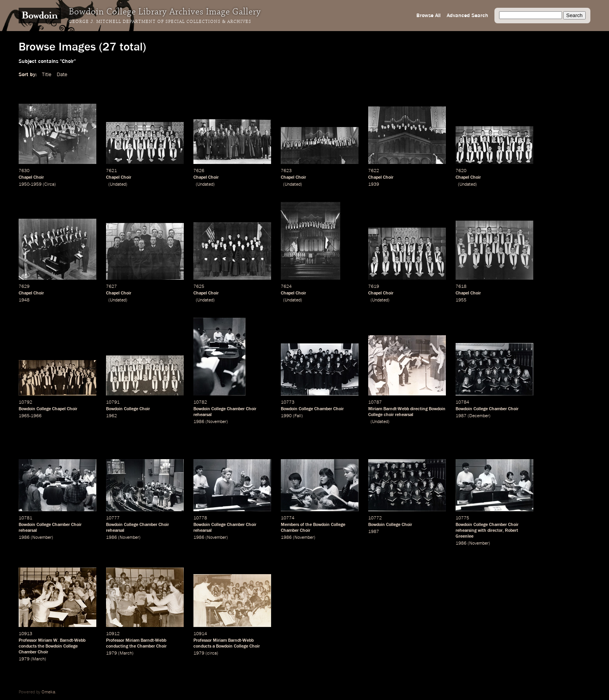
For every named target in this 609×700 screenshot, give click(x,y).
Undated (118, 185)
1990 (286, 416)
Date (62, 75)
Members (290, 525)
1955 (461, 300)
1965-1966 (30, 416)
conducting (117, 646)
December (479, 416)
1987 (461, 416)
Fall (298, 416)
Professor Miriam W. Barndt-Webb (52, 641)
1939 (374, 185)
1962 (111, 416)
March (38, 659)
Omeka (48, 692)
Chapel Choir (31, 178)
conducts (28, 646)
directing (419, 409)
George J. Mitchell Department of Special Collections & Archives (160, 22)
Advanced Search (467, 16)
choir (389, 415)
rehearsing (466, 531)
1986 (199, 422)
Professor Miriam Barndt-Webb (136, 641)
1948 (24, 300)
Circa (49, 185)
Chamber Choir (242, 409)
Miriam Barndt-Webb (389, 409)
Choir (145, 409)
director (495, 531)
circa (212, 653)
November (217, 422)
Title (47, 75)
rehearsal (203, 415)
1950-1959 (30, 185)
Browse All (428, 16)
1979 (24, 659)
